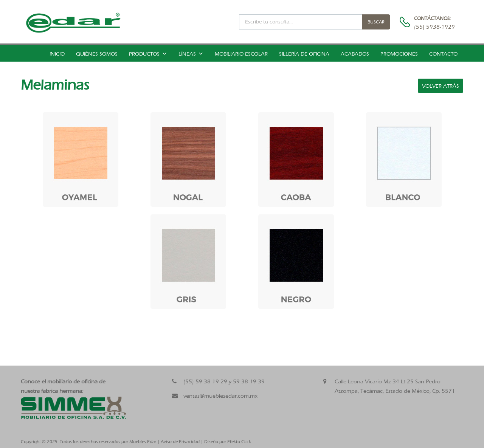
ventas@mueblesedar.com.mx (220, 396)
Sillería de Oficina (304, 54)
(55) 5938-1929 (433, 27)
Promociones (399, 54)
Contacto (443, 54)
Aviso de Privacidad (180, 442)
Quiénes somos (97, 54)
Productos (148, 54)
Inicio (57, 54)
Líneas (191, 54)
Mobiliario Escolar (241, 54)
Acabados (355, 54)
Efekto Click (239, 442)
